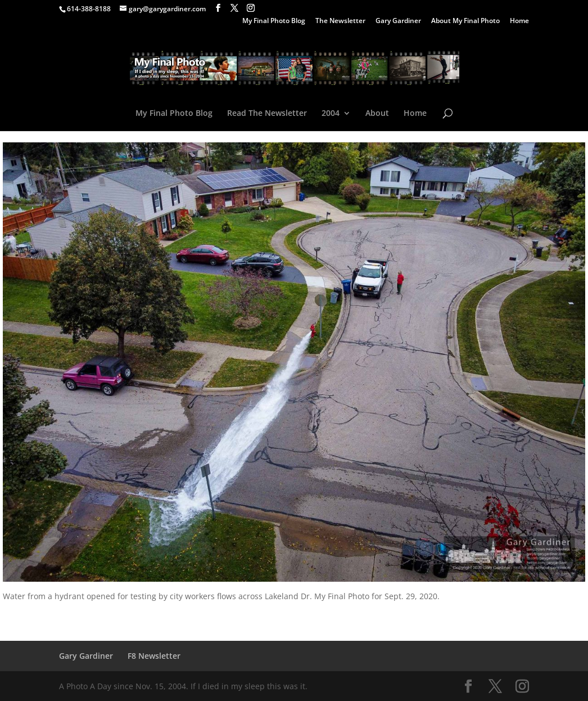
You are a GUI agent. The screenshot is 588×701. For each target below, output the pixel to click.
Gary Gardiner (398, 21)
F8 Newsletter (154, 656)
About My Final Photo (465, 21)
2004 (331, 114)
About (377, 114)
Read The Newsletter (267, 114)
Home (519, 21)
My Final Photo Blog (274, 21)
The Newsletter (340, 21)
